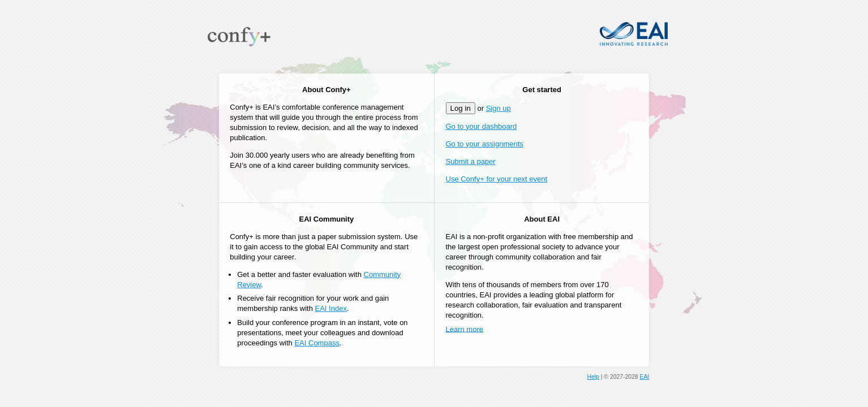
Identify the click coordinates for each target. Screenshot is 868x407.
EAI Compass (317, 343)
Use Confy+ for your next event (497, 179)
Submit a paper (471, 161)
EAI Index (331, 308)
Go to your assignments (485, 144)
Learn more (465, 329)
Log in (461, 108)
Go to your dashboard (482, 126)
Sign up (499, 108)
